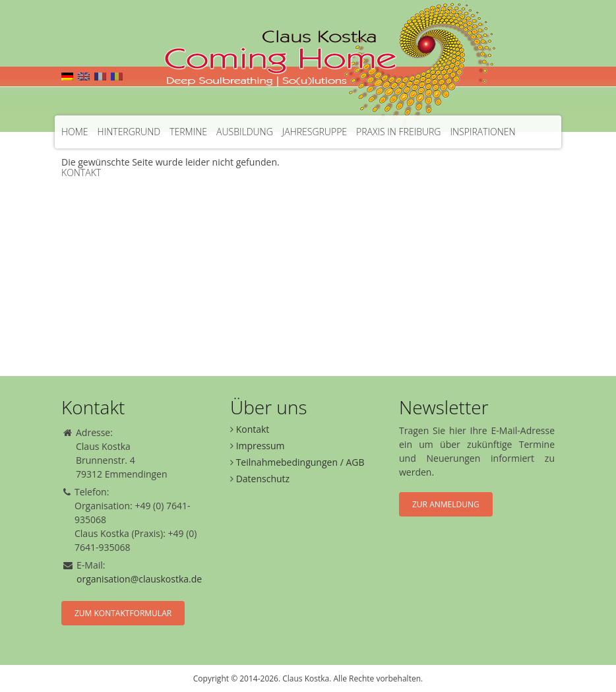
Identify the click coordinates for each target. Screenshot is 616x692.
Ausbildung (245, 132)
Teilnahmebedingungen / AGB (300, 462)
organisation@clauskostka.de (139, 579)
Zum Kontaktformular (123, 613)
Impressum (261, 446)
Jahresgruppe (315, 132)
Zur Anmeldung (446, 504)
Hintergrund (129, 132)
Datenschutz (263, 479)
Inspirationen (482, 132)
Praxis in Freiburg (398, 132)
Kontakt (81, 173)
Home (75, 132)
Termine (188, 132)
